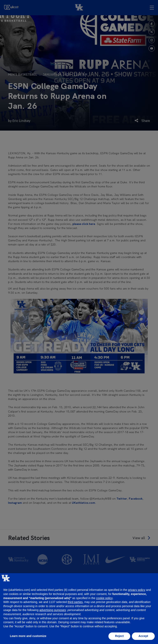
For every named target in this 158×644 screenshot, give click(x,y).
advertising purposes (53, 610)
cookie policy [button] (104, 598)
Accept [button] (143, 636)
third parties (75, 602)
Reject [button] (119, 636)
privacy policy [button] (137, 590)
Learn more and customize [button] (28, 636)
